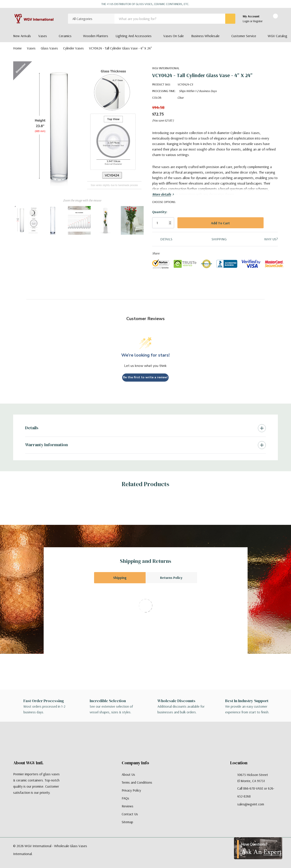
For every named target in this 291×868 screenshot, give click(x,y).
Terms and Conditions (137, 782)
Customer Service (244, 36)
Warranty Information (46, 445)
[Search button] (230, 19)
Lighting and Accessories (134, 36)
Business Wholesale (205, 36)
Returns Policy (171, 578)
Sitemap (127, 822)
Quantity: (160, 212)
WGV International (166, 68)
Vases (43, 36)
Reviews (128, 806)
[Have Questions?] (258, 848)
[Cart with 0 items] (272, 19)
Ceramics (65, 36)
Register (258, 21)
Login (246, 21)
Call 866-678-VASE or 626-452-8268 (256, 792)
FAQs (125, 798)
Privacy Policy (131, 790)
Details (32, 428)
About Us (128, 774)
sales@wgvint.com (251, 804)
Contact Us (130, 814)
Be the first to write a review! (145, 377)
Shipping (120, 578)
